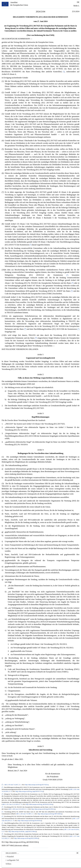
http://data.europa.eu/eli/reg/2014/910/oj (30, 821)
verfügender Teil (12, 860)
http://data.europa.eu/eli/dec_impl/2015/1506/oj (22, 832)
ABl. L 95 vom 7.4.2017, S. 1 (13, 785)
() (64, 72)
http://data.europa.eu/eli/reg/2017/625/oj (37, 785)
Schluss (8, 864)
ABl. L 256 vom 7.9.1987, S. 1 (25, 814)
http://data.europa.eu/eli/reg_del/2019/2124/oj (39, 804)
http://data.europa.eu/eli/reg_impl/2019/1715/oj (29, 791)
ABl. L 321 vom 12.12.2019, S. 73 (12, 804)
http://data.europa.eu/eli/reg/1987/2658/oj (50, 814)
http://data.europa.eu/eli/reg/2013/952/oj (43, 809)
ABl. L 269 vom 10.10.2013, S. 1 (18, 809)
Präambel (10, 857)
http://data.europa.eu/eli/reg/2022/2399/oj (26, 838)
